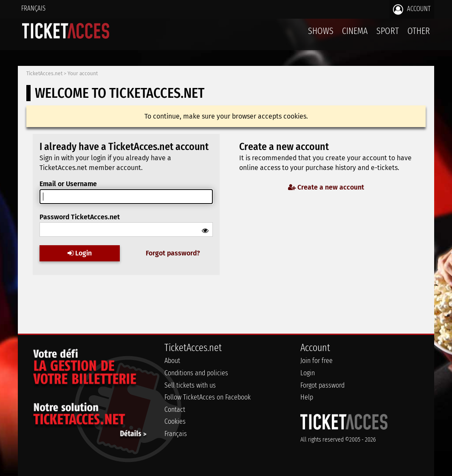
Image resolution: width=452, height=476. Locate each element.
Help (307, 397)
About (172, 361)
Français (33, 8)
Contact (175, 409)
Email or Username (68, 184)
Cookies (175, 421)
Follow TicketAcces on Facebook (208, 397)
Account (412, 9)
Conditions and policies (196, 373)
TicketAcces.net (44, 74)
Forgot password (322, 385)
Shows (321, 31)
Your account (83, 74)
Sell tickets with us (190, 385)
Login (80, 253)
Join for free (316, 361)
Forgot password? (173, 253)
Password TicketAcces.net (80, 217)
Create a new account (326, 187)
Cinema (355, 31)
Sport (388, 31)
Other (419, 31)
